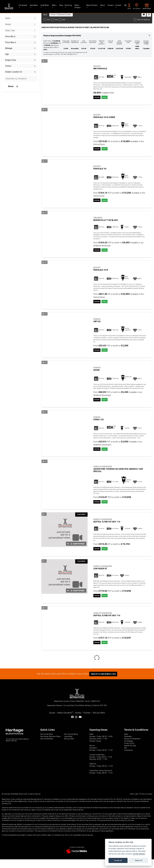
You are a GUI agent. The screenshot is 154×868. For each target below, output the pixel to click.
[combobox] (21, 18)
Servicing (66, 5)
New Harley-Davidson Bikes (50, 745)
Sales (126, 743)
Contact (117, 5)
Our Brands (19, 5)
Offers (51, 5)
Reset (26, 86)
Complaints (128, 759)
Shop (59, 5)
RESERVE (108, 98)
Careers (109, 5)
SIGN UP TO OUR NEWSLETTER (105, 683)
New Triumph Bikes (71, 743)
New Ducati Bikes (47, 743)
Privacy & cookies (146, 803)
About (101, 5)
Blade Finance (77, 5)
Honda (78, 721)
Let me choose (139, 854)
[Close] (149, 36)
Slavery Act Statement (132, 747)
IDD (125, 757)
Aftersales (128, 745)
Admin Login (134, 803)
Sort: (45, 15)
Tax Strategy (129, 750)
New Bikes (31, 5)
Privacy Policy (129, 752)
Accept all (118, 860)
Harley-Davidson (65, 721)
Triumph (87, 721)
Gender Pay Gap (130, 754)
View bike (98, 98)
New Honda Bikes (47, 747)
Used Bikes (42, 5)
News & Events (90, 5)
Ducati (52, 721)
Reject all (139, 860)
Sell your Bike (99, 721)
